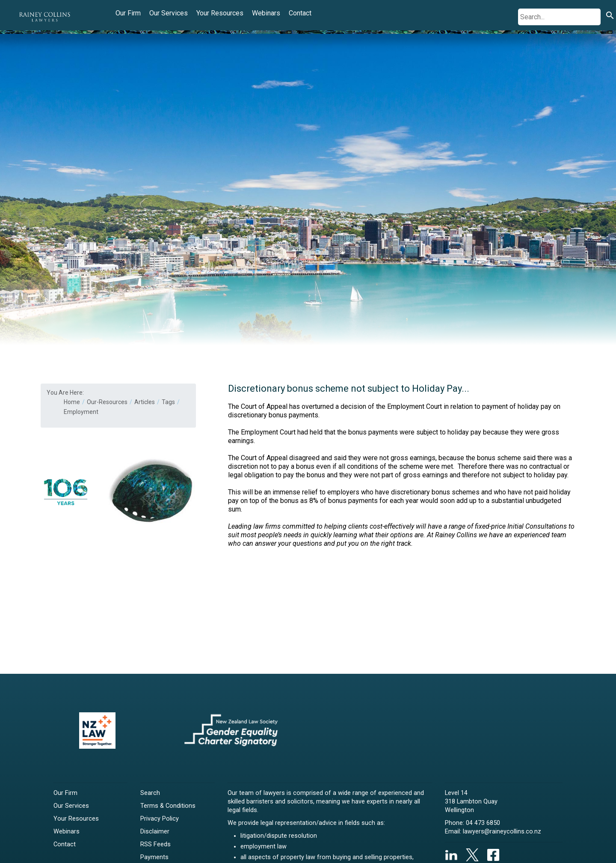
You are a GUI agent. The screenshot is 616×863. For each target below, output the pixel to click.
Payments (154, 857)
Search (150, 793)
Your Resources (220, 13)
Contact (300, 13)
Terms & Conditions (168, 806)
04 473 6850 (483, 823)
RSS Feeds (155, 844)
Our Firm (128, 13)
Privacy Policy (160, 819)
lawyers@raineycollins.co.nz (502, 832)
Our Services (169, 13)
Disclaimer (155, 832)
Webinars (266, 13)
